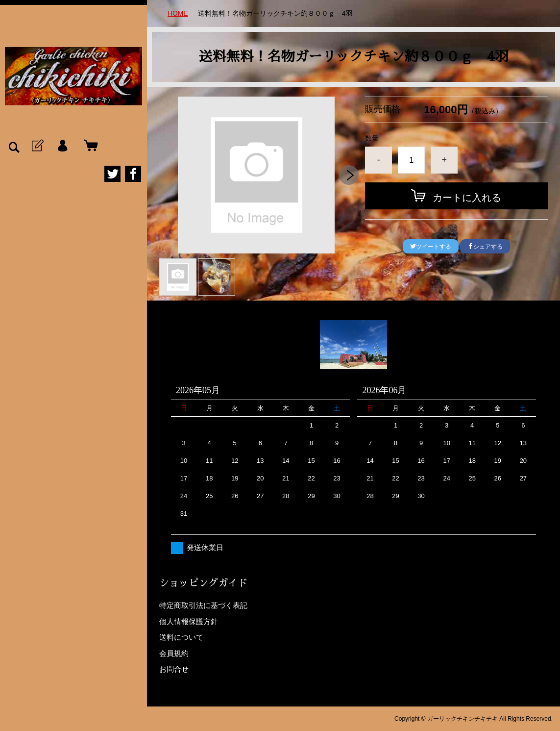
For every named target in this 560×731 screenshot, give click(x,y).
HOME (178, 13)
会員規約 (174, 653)
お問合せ (174, 669)
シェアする (485, 247)
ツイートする (431, 247)
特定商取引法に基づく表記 (203, 605)
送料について (181, 637)
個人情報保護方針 (189, 621)
